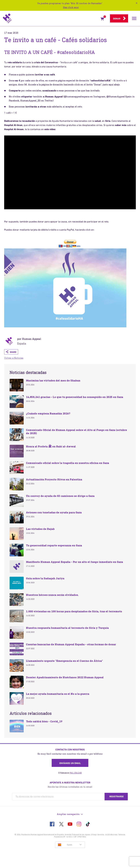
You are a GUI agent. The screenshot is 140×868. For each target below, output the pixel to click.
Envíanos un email (70, 763)
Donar (117, 19)
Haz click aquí (71, 7)
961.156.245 (76, 773)
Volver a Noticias (14, 358)
